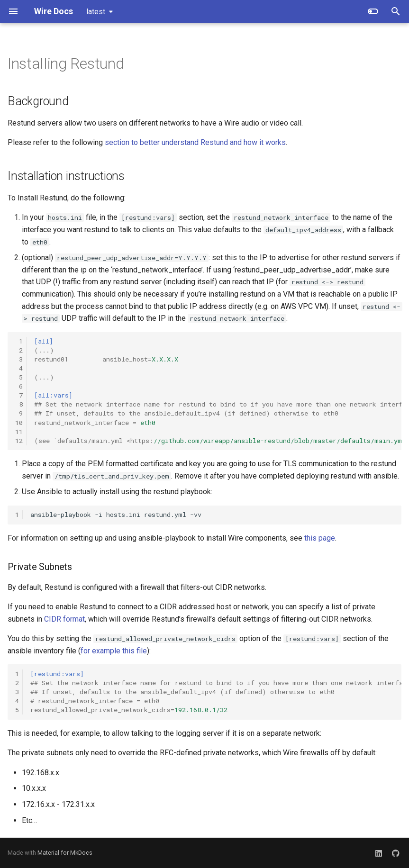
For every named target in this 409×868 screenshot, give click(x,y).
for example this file (114, 651)
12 (19, 441)
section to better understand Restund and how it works (195, 142)
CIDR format (64, 619)
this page (320, 538)
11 (19, 432)
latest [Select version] (96, 12)
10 (19, 423)
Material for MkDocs (65, 853)
